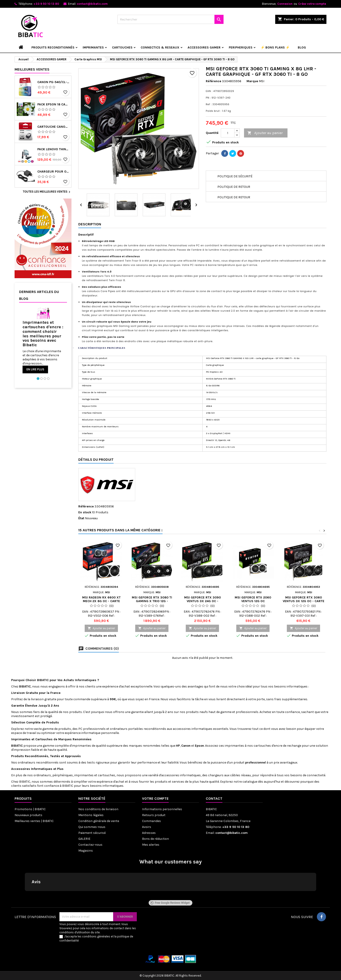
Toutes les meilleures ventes (47, 192)
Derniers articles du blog (39, 295)
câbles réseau (240, 775)
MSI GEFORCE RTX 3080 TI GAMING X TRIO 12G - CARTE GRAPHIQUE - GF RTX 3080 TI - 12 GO (152, 603)
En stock (85, 512)
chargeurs (216, 775)
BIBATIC (25, 782)
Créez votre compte (312, 4)
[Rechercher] (171, 19)
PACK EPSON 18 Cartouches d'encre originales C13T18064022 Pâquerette (53, 104)
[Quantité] (228, 133)
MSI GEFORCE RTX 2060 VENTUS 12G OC (253, 599)
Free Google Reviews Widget (170, 903)
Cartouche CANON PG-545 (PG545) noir (53, 127)
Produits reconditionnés (53, 47)
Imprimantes (21, 739)
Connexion (285, 4)
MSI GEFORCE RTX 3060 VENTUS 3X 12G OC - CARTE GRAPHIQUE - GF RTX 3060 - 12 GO (304, 603)
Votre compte (155, 798)
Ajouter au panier (265, 133)
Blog (302, 47)
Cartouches (44, 739)
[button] (25, 896)
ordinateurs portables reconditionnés (138, 729)
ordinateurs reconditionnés (38, 762)
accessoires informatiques (193, 729)
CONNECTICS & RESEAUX (160, 47)
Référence (214, 81)
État (81, 518)
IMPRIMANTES (93, 47)
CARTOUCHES (122, 47)
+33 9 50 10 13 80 (46, 4)
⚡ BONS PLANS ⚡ (275, 47)
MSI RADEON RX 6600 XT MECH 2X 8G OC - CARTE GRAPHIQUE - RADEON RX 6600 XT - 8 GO (101, 603)
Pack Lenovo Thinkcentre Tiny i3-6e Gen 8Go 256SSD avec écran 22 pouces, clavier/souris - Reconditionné (53, 149)
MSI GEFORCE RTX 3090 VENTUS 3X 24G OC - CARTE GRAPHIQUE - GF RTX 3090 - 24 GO (202, 603)
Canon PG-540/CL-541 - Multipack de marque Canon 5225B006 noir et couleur (53, 82)
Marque (252, 81)
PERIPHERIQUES (241, 47)
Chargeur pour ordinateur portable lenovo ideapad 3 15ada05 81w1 (53, 172)
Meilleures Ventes (32, 69)
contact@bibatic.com (92, 4)
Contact (214, 798)
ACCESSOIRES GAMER (204, 47)
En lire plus (35, 369)
